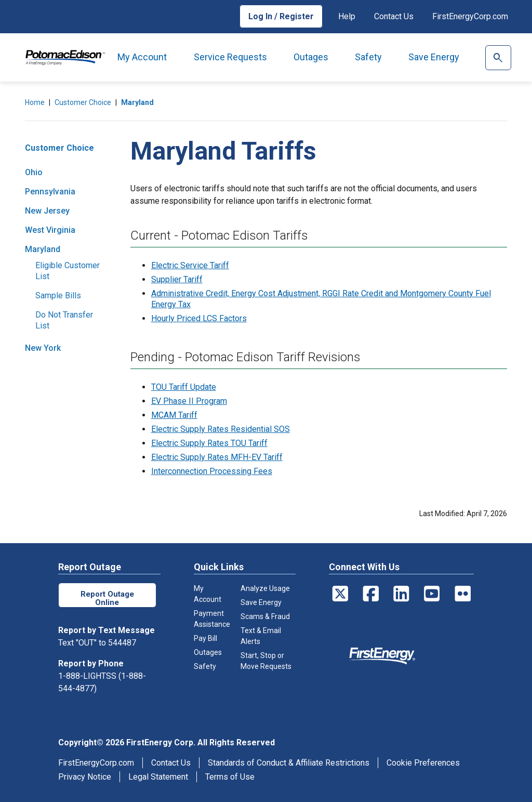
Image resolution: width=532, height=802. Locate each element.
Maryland (137, 102)
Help (347, 16)
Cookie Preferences (423, 763)
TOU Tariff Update (184, 387)
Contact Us (394, 16)
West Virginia (50, 230)
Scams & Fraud (265, 616)
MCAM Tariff (174, 415)
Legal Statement (158, 777)
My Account (142, 57)
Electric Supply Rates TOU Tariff (209, 443)
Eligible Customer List (68, 271)
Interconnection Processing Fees (212, 471)
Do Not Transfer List (64, 320)
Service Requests (230, 57)
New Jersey (47, 211)
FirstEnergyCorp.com (470, 16)
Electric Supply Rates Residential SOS (221, 429)
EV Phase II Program (189, 401)
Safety (368, 57)
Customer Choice (83, 102)
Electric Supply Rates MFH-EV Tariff (217, 457)
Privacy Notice (85, 777)
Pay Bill (205, 638)
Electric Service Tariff (190, 265)
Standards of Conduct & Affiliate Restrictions (289, 763)
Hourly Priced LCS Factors (199, 318)
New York (43, 348)
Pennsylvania (50, 192)
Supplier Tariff (177, 279)
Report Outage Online (107, 597)
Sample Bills (58, 295)
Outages (311, 57)
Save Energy (434, 57)
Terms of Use (230, 777)
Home (35, 102)
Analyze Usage (265, 588)
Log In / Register (281, 16)
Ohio (34, 172)
